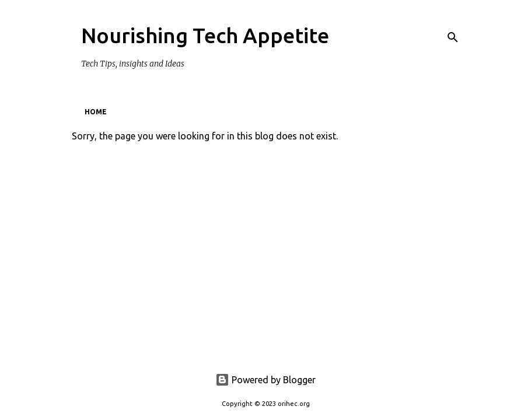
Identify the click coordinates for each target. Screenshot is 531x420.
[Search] (453, 37)
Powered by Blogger (265, 380)
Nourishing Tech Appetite (205, 35)
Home (96, 112)
